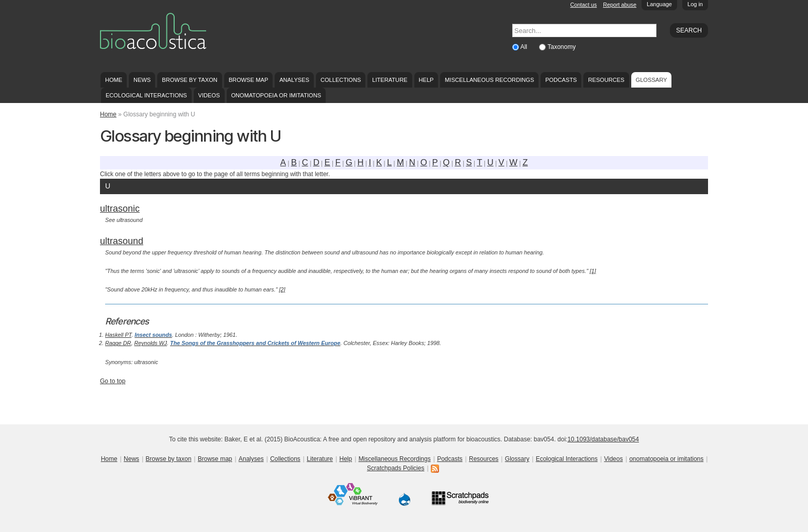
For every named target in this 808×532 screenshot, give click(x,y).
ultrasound (122, 241)
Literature (390, 80)
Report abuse (620, 5)
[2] (282, 289)
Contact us (584, 5)
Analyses (294, 80)
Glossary (652, 80)
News (142, 80)
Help (426, 80)
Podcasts (561, 80)
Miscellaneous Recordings (489, 80)
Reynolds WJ (150, 343)
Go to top (113, 381)
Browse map (249, 80)
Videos (209, 95)
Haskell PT (118, 335)
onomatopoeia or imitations (276, 95)
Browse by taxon (190, 80)
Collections (341, 80)
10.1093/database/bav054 (603, 439)
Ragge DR (118, 343)
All (525, 47)
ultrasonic (120, 209)
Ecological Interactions (146, 95)
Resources (606, 80)
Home (114, 80)
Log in (695, 4)
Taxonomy (561, 47)
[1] (593, 271)
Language (659, 4)
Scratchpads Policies (395, 468)
